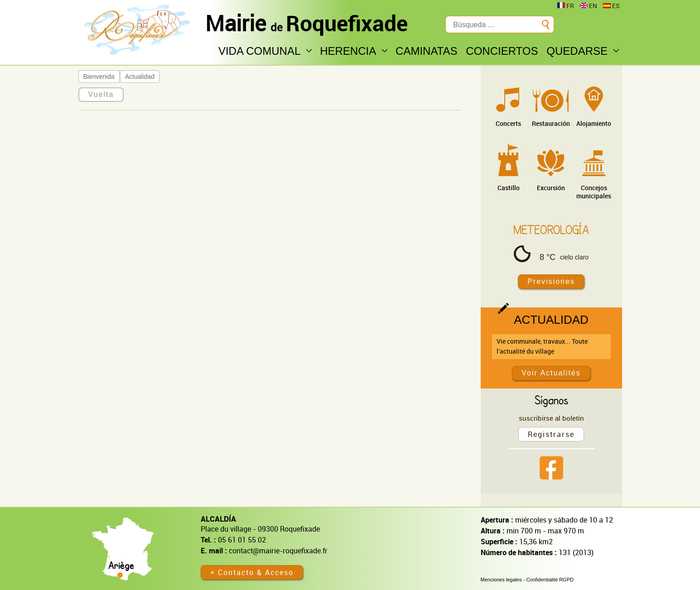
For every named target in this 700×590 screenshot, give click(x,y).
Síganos (551, 400)
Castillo (509, 188)
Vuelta (101, 94)
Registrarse (551, 434)
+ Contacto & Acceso (252, 572)
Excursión (551, 188)
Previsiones (551, 281)
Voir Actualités (551, 373)
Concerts (508, 123)
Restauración (551, 123)
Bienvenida (99, 77)
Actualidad (140, 77)
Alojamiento (594, 123)
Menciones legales (501, 580)
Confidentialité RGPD (550, 580)
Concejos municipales (594, 192)
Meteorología (551, 230)
